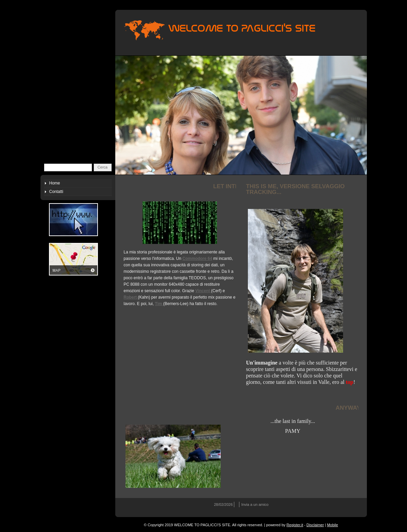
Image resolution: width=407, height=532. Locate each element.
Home (55, 183)
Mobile (333, 525)
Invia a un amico (255, 504)
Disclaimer (315, 525)
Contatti (56, 192)
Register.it (295, 525)
